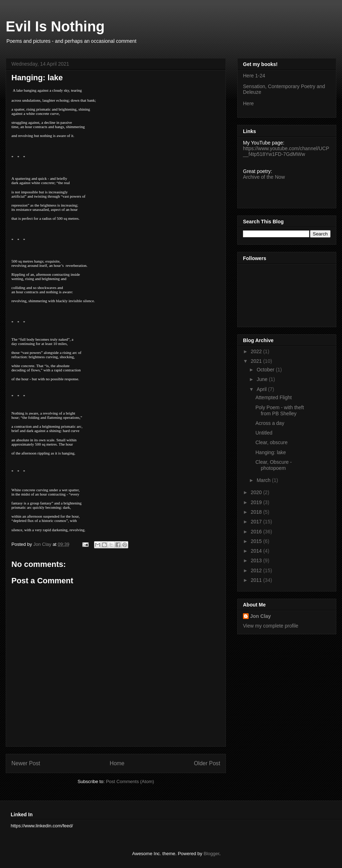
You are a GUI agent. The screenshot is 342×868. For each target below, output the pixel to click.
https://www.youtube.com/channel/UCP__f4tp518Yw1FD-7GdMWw (286, 151)
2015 (257, 541)
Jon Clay (260, 616)
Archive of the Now (264, 177)
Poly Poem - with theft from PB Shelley (280, 410)
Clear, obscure (271, 442)
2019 (257, 502)
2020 (257, 492)
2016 (257, 532)
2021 (257, 361)
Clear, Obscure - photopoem (274, 465)
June (263, 379)
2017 (257, 522)
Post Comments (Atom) (130, 781)
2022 (257, 351)
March (264, 480)
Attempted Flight (274, 397)
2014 (257, 551)
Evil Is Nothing (55, 26)
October (266, 370)
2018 (257, 512)
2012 (257, 570)
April (262, 389)
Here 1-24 (254, 76)
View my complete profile (271, 626)
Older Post (207, 763)
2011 (257, 580)
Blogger (211, 854)
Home (117, 763)
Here (248, 103)
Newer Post (26, 763)
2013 (257, 560)
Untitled (264, 433)
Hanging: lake (271, 452)
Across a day (270, 423)
